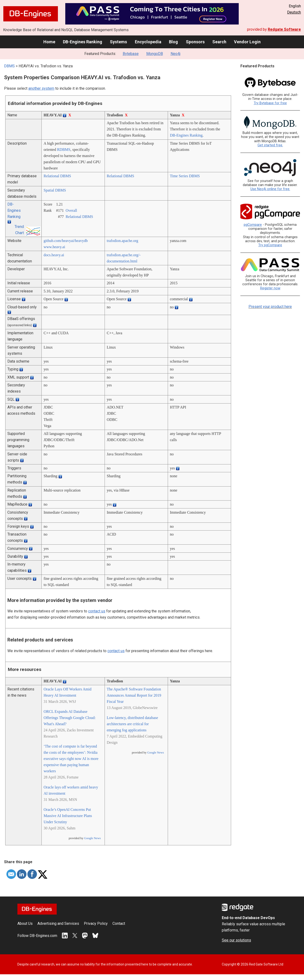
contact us (97, 611)
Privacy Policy (96, 923)
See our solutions (236, 940)
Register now (270, 288)
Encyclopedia (148, 42)
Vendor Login (247, 42)
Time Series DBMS (185, 176)
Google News (92, 838)
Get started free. (270, 145)
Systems (118, 42)
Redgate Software (284, 29)
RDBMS (64, 150)
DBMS (9, 66)
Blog (173, 42)
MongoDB (155, 54)
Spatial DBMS (55, 190)
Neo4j (175, 54)
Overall (71, 210)
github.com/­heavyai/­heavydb (66, 241)
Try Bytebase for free (270, 103)
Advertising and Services (58, 923)
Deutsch (294, 12)
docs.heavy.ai (54, 255)
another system (41, 88)
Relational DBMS (57, 176)
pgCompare (253, 225)
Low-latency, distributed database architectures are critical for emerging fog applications (132, 724)
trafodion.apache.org (122, 241)
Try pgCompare (270, 245)
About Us (25, 923)
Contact (119, 923)
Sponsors (195, 42)
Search (219, 42)
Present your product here (270, 307)
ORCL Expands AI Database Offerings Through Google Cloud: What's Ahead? (70, 718)
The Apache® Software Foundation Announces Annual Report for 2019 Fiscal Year (134, 695)
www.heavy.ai (54, 247)
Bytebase (131, 54)
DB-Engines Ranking (83, 42)
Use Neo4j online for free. (270, 189)
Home (49, 42)
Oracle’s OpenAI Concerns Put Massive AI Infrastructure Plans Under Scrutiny (68, 816)
